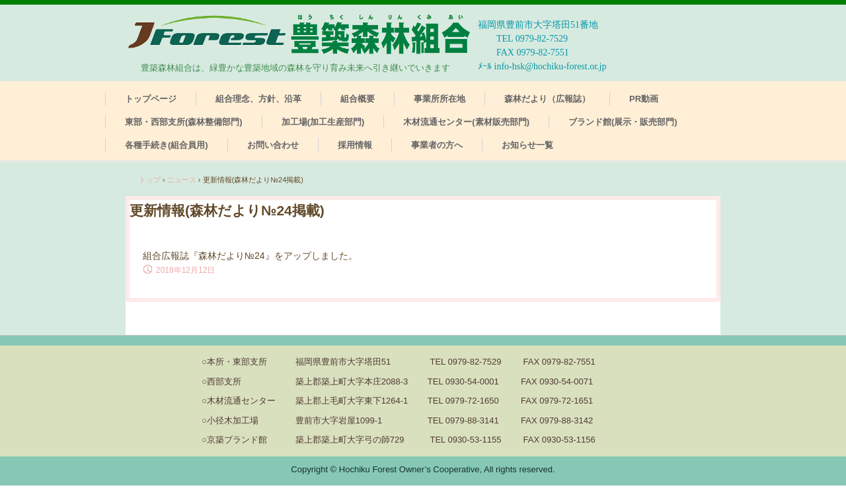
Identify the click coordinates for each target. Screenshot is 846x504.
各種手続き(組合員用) (167, 145)
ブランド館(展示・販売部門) (623, 122)
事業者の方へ (437, 145)
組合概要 (358, 99)
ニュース (182, 180)
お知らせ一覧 (527, 145)
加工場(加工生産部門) (323, 122)
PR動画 (644, 99)
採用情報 (355, 145)
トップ (150, 180)
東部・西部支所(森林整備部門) (184, 122)
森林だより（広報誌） (547, 99)
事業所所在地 (440, 99)
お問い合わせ (273, 145)
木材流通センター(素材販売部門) (466, 122)
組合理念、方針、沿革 (258, 99)
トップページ (151, 99)
